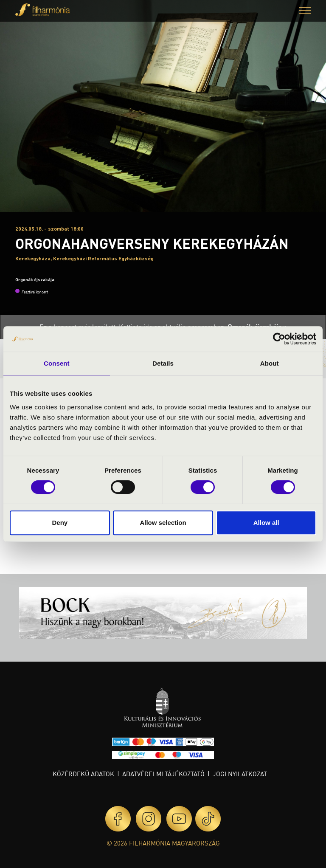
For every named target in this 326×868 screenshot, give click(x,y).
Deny (60, 523)
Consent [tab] (57, 363)
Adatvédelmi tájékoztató (163, 774)
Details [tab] (163, 363)
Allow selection (163, 523)
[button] (305, 11)
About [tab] (270, 363)
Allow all (266, 523)
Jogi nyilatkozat (240, 774)
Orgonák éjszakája (35, 279)
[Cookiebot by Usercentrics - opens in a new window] (279, 339)
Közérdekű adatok (83, 774)
